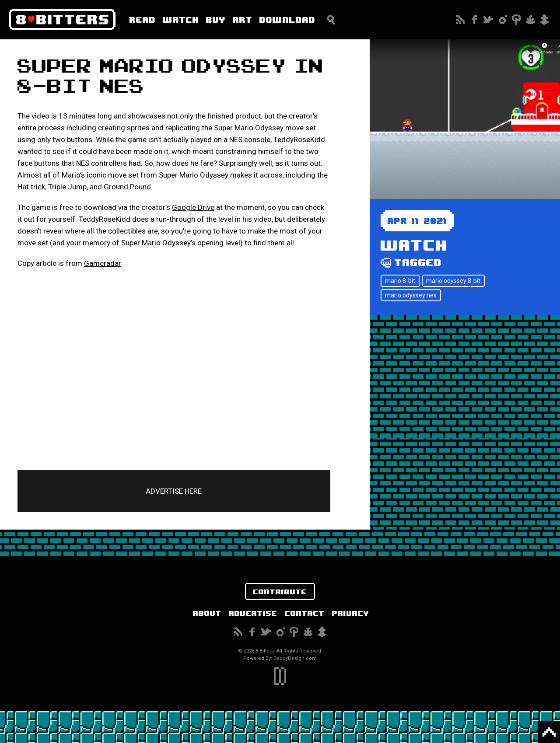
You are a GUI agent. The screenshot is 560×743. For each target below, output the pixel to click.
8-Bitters (62, 20)
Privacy (351, 613)
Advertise (253, 613)
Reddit (530, 20)
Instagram (502, 20)
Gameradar (103, 263)
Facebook (474, 20)
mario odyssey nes (411, 295)
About (207, 613)
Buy (216, 19)
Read (143, 19)
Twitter (488, 20)
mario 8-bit (400, 281)
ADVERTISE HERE (174, 491)
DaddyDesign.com (295, 658)
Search (331, 20)
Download (287, 19)
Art (243, 19)
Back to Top (549, 732)
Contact (305, 613)
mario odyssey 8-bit (453, 281)
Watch (181, 19)
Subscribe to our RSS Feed (460, 20)
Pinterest (516, 20)
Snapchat (544, 20)
